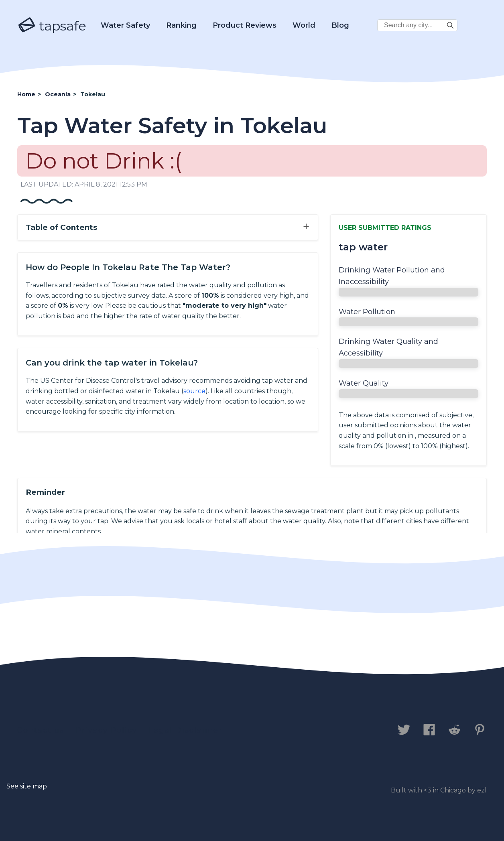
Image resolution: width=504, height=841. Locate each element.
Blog (340, 25)
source (194, 391)
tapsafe (52, 26)
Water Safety (125, 25)
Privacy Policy (107, 730)
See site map (27, 786)
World (304, 25)
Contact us (41, 730)
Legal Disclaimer (186, 730)
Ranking (181, 25)
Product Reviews (245, 25)
